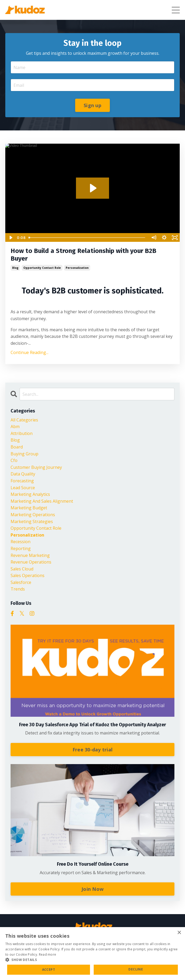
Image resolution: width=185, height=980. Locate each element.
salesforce (21, 582)
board (17, 447)
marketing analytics (30, 494)
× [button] (179, 933)
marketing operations (33, 515)
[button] (92, 960)
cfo (14, 460)
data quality (23, 474)
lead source (23, 488)
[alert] (92, 954)
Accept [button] (49, 970)
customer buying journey (36, 467)
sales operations (28, 575)
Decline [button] (136, 969)
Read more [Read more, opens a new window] (48, 954)
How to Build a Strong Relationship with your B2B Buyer (84, 255)
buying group (24, 454)
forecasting (22, 481)
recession (21, 542)
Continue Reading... (30, 352)
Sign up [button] (92, 105)
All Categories (24, 420)
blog (15, 268)
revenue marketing (30, 555)
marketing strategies (32, 521)
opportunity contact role (42, 268)
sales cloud (22, 569)
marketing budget (29, 508)
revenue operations (31, 562)
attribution (22, 433)
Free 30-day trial (92, 750)
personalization (77, 268)
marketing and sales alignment (42, 501)
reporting (21, 548)
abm (15, 427)
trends (18, 589)
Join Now (92, 889)
